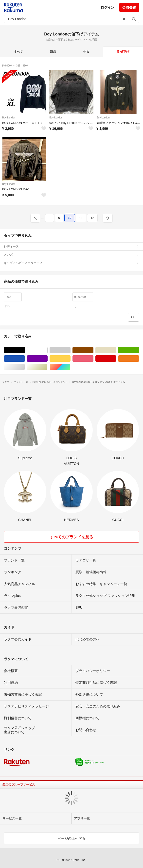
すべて (18, 52)
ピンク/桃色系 (93, 359)
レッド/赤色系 (116, 359)
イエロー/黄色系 (70, 359)
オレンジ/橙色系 (139, 359)
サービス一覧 (12, 818)
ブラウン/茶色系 (93, 350)
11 (81, 218)
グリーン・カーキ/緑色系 (139, 350)
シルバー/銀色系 (25, 367)
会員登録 (129, 7)
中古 (86, 52)
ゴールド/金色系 (47, 367)
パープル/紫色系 (47, 359)
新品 (53, 52)
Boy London (9, 118)
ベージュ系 (116, 350)
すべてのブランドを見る (71, 537)
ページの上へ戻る (71, 838)
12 (92, 218)
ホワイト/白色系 (47, 350)
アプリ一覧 (82, 818)
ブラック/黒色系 (25, 350)
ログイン (107, 7)
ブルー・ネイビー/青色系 (25, 359)
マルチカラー (70, 367)
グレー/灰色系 (70, 350)
